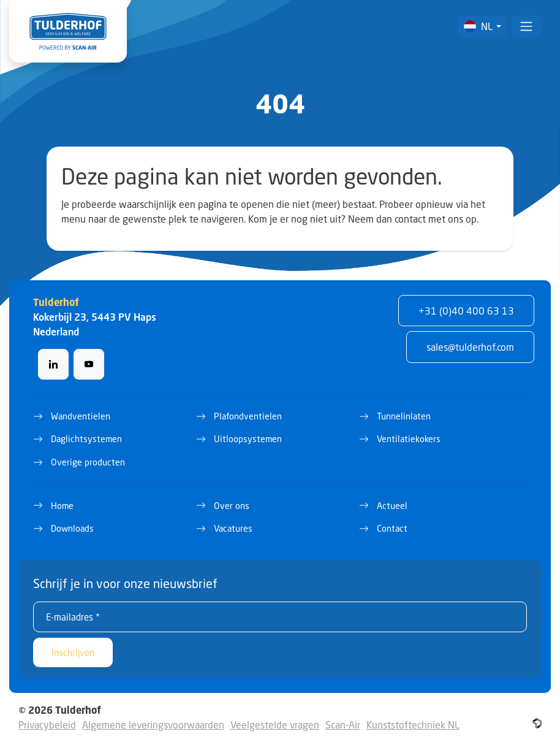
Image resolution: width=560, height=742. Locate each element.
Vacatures (233, 528)
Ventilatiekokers (409, 439)
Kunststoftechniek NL (413, 725)
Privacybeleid (47, 725)
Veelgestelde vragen (275, 725)
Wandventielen (81, 416)
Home (62, 506)
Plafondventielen (248, 416)
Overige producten (88, 462)
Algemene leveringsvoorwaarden (153, 725)
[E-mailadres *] (280, 617)
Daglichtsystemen (86, 439)
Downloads (72, 528)
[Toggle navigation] (526, 26)
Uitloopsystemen (248, 439)
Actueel (392, 506)
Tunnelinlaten (404, 416)
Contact (392, 528)
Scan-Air (343, 725)
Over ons (232, 506)
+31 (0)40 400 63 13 (466, 311)
